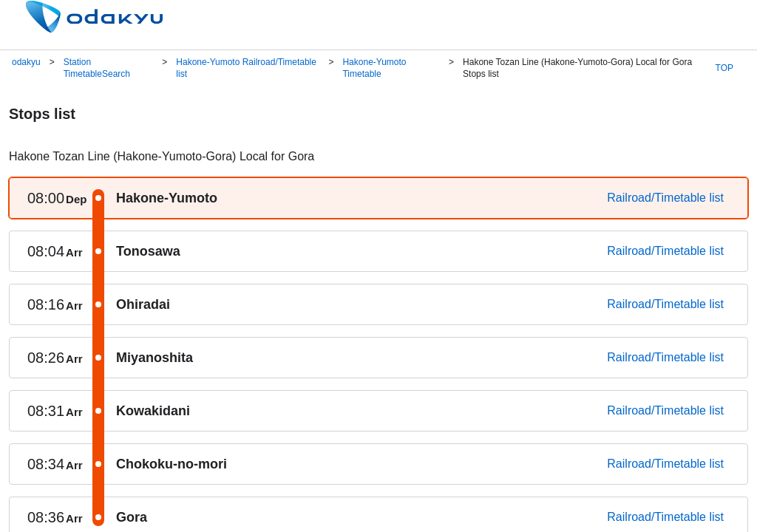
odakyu (26, 62)
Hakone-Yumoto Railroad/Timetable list (246, 68)
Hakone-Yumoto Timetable (374, 68)
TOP (724, 68)
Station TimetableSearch (97, 68)
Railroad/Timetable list (665, 198)
